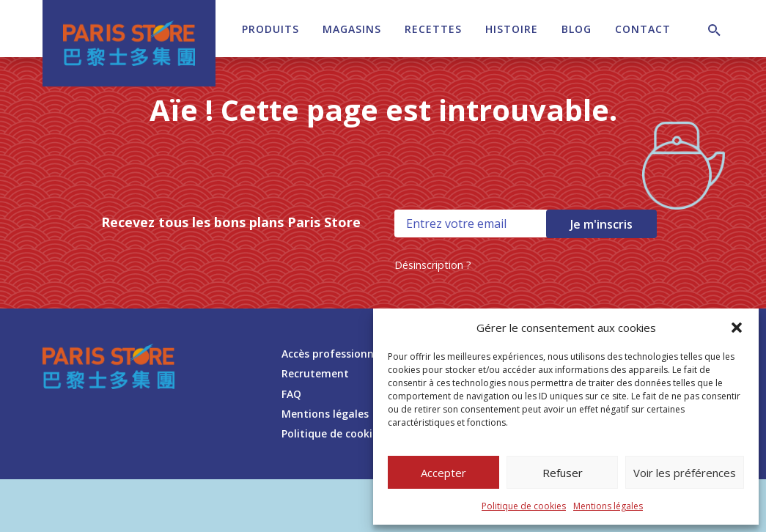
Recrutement (315, 373)
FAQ (291, 394)
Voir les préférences (685, 473)
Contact (643, 29)
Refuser (563, 473)
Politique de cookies (524, 506)
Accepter (443, 473)
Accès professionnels (335, 354)
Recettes (433, 29)
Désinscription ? (433, 265)
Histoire (512, 29)
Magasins (352, 29)
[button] (737, 328)
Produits (270, 29)
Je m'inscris (601, 224)
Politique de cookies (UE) (344, 433)
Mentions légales (608, 506)
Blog (577, 29)
